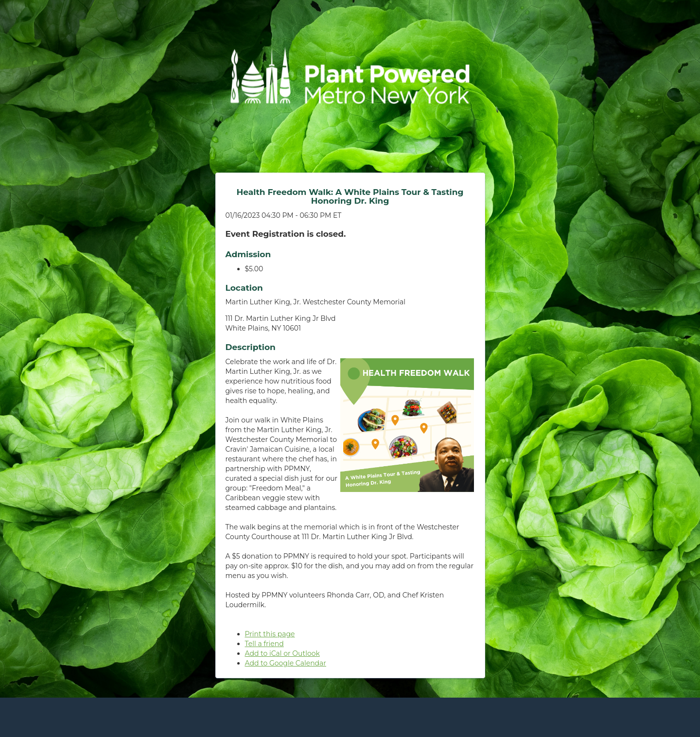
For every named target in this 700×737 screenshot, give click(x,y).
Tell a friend (264, 644)
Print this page (270, 634)
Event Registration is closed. (286, 234)
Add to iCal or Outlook (282, 653)
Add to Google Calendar (286, 663)
